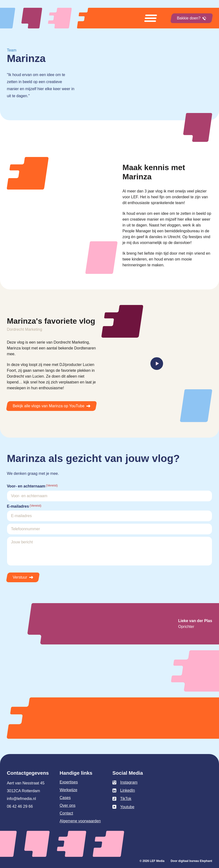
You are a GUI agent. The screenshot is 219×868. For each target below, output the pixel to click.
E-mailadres (24, 506)
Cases (65, 798)
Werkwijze (68, 790)
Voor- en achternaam (32, 486)
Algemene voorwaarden (80, 821)
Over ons (68, 805)
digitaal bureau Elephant (195, 861)
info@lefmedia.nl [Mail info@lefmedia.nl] (21, 799)
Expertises (69, 782)
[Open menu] (151, 18)
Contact (66, 813)
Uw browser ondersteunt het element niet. (146, 98)
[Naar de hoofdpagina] (55, 18)
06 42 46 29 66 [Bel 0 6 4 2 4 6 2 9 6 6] (20, 806)
